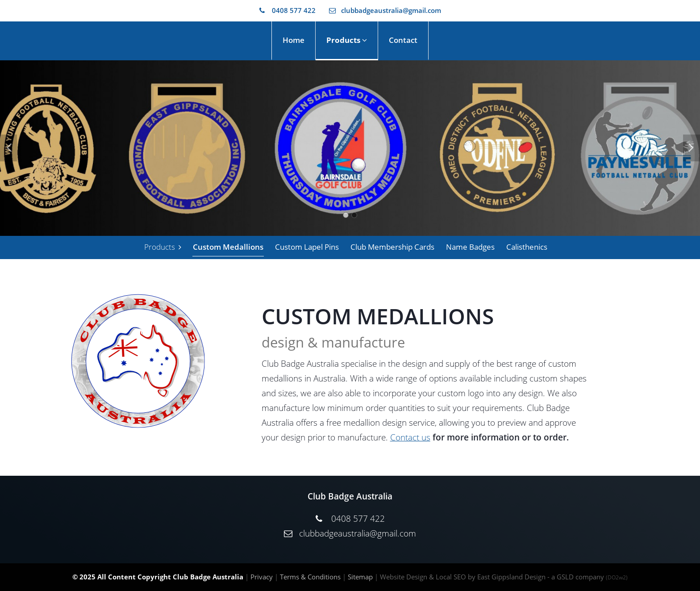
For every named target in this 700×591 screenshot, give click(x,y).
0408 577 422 (287, 10)
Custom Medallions (228, 247)
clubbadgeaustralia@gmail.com (385, 10)
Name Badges (470, 247)
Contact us (410, 437)
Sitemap (360, 577)
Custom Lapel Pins (307, 247)
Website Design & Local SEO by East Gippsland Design (463, 577)
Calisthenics (527, 247)
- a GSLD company (587, 577)
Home (294, 40)
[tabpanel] (350, 148)
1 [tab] (346, 215)
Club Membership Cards (392, 247)
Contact (403, 40)
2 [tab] (354, 215)
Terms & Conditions (310, 577)
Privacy (262, 577)
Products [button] (347, 40)
